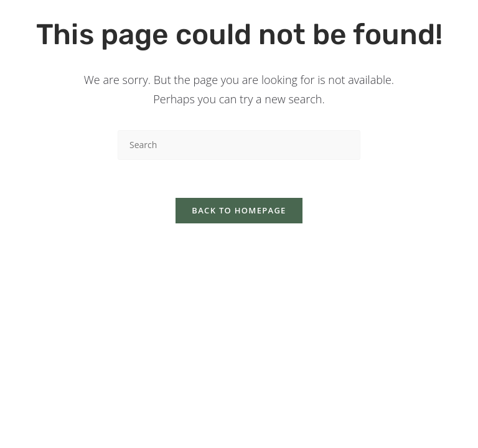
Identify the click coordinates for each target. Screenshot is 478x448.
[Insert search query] (239, 145)
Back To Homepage (239, 210)
